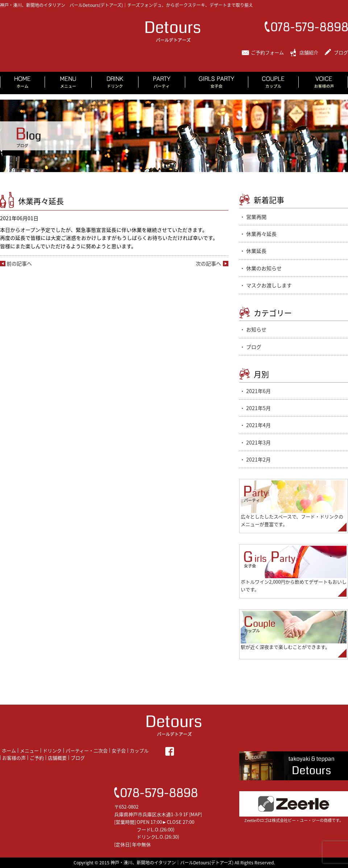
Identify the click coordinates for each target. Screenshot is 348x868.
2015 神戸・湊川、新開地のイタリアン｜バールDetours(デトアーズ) (166, 863)
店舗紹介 (309, 52)
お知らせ (256, 329)
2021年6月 (258, 391)
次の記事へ (208, 263)
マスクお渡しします (269, 285)
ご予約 (37, 758)
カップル (139, 750)
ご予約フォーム (267, 52)
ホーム (9, 750)
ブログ (341, 52)
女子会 (119, 750)
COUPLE (274, 83)
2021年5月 (258, 408)
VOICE (323, 83)
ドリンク (52, 750)
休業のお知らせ (264, 268)
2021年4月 (258, 425)
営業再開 (256, 217)
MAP (196, 814)
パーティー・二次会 (87, 750)
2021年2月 (258, 459)
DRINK (115, 83)
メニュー (29, 750)
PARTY (162, 83)
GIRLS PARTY (217, 83)
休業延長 (256, 251)
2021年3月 (258, 442)
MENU (68, 83)
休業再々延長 (261, 234)
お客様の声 (14, 758)
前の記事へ (19, 263)
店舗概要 (57, 758)
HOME (22, 83)
